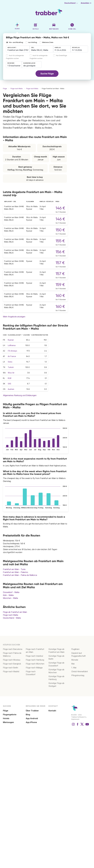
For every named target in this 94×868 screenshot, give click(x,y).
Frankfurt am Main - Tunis (14, 569)
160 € (60, 296)
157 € (60, 263)
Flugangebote (10, 715)
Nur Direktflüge (62, 56)
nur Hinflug (33, 42)
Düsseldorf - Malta (11, 592)
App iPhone (31, 722)
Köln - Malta (8, 595)
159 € (60, 285)
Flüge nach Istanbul (34, 656)
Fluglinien (75, 649)
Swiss (10, 362)
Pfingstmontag (78, 675)
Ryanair (11, 340)
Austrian (11, 389)
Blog (28, 715)
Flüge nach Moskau (12, 660)
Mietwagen (8, 722)
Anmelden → (86, 3)
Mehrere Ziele (48, 42)
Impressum (75, 719)
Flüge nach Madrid (11, 671)
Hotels (6, 718)
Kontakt (52, 711)
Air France (12, 356)
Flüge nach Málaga (34, 668)
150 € (60, 230)
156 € (60, 252)
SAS (9, 384)
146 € (60, 208)
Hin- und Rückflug (16, 42)
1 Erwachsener (14, 66)
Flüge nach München (35, 664)
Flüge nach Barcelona (13, 649)
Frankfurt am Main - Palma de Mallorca (20, 575)
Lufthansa (12, 345)
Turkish (11, 367)
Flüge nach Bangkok (12, 664)
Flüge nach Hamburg (35, 660)
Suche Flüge (47, 74)
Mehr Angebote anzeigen (14, 317)
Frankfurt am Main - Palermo (16, 572)
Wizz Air (11, 373)
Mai (73, 664)
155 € (60, 241)
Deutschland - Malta (12, 618)
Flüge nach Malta (10, 615)
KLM (10, 378)
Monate (75, 660)
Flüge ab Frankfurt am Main (15, 612)
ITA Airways (12, 351)
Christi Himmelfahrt (80, 671)
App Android (32, 718)
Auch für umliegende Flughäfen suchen (15, 57)
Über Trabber (32, 711)
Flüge (6, 711)
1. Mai (74, 668)
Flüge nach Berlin (10, 668)
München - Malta (10, 598)
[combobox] (18, 49)
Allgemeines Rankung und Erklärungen (20, 395)
